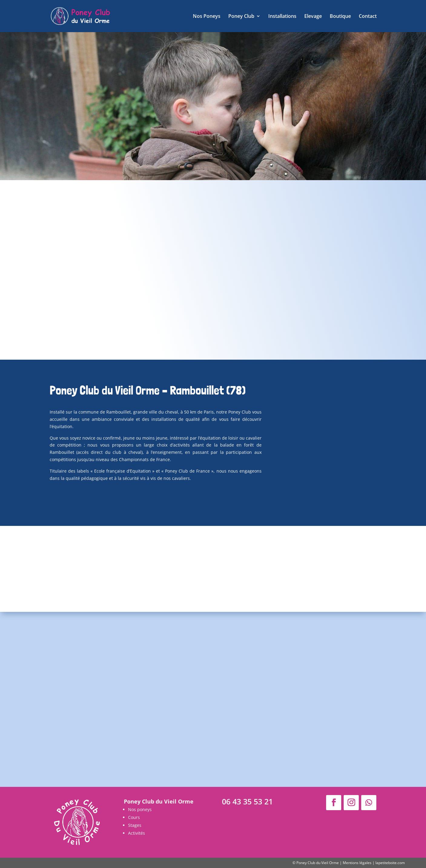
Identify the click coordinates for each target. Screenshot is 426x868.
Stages (135, 825)
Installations (282, 17)
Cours (134, 817)
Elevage (313, 17)
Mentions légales (357, 863)
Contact (368, 17)
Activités (137, 833)
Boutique (340, 17)
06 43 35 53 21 (247, 801)
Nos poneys (140, 809)
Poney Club (241, 17)
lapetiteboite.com (390, 863)
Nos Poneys (207, 17)
